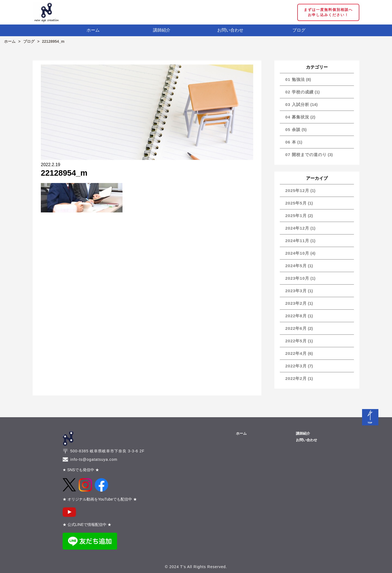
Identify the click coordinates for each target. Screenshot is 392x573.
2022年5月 (296, 341)
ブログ (299, 30)
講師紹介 (162, 30)
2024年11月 (297, 241)
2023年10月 (297, 278)
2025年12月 (297, 191)
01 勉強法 (295, 79)
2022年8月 (296, 316)
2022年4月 (296, 353)
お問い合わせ (230, 30)
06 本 (291, 142)
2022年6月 (296, 328)
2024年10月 (297, 253)
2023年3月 (296, 291)
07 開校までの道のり (306, 155)
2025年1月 (296, 216)
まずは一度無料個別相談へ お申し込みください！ (328, 12)
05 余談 (293, 129)
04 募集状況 (297, 117)
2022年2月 (296, 378)
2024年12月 (297, 228)
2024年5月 (296, 266)
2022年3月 (296, 366)
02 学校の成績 (299, 92)
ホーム (93, 30)
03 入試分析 (297, 104)
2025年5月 (296, 203)
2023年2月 (296, 303)
